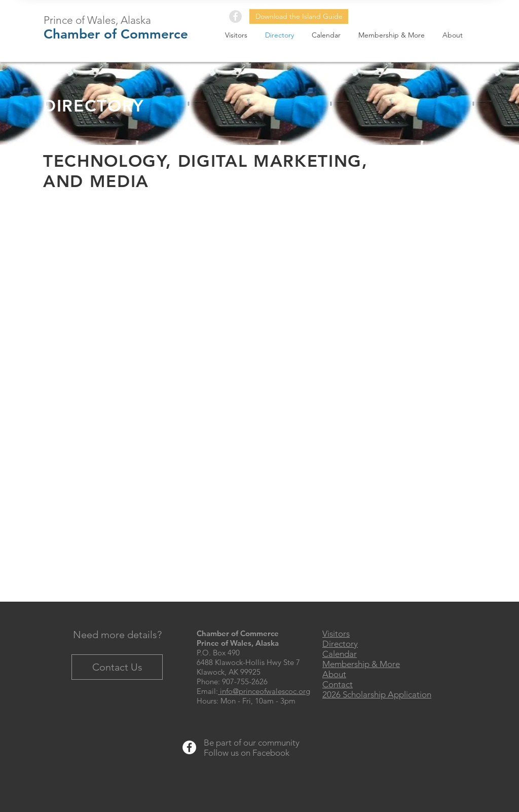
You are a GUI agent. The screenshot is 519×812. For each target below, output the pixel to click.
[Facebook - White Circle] (189, 747)
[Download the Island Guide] (299, 16)
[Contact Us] (117, 667)
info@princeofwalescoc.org (264, 691)
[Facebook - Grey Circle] (235, 16)
